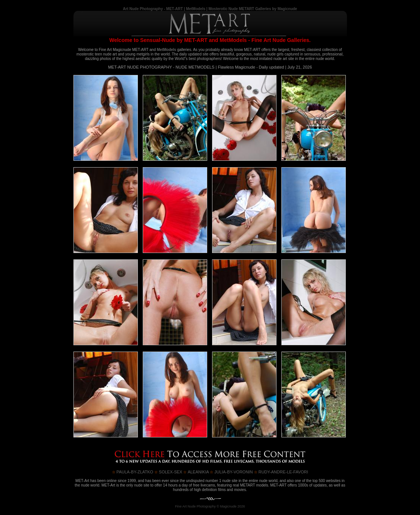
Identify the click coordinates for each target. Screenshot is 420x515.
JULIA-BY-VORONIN (231, 472)
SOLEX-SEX (168, 472)
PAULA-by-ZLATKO (133, 472)
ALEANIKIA (196, 472)
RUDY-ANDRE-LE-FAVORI (281, 472)
